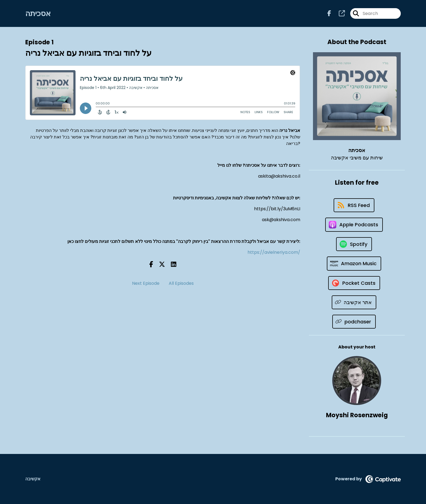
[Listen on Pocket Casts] (354, 283)
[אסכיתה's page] (339, 13)
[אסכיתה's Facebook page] (329, 13)
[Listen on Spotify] (354, 244)
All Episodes (181, 283)
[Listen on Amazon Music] (354, 264)
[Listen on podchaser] (354, 322)
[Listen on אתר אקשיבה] (354, 302)
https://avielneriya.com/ (274, 252)
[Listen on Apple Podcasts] (354, 225)
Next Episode (146, 283)
